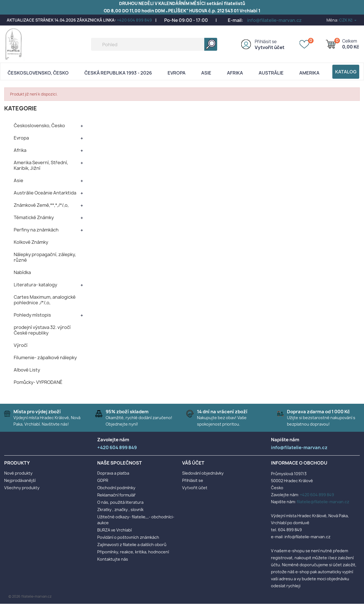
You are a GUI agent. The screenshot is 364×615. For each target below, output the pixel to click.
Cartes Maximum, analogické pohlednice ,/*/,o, (45, 300)
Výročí (21, 345)
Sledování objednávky (203, 473)
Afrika (235, 73)
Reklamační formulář (116, 495)
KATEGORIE (21, 108)
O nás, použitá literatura (120, 502)
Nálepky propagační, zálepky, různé (45, 257)
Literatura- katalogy (35, 285)
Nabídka (22, 272)
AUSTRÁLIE (271, 73)
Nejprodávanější (20, 480)
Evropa (177, 73)
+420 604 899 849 (134, 20)
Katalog (346, 72)
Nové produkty (18, 473)
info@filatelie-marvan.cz (274, 20)
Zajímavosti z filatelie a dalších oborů (132, 545)
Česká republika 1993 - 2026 (118, 73)
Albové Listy (27, 370)
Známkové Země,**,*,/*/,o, (41, 205)
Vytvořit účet (270, 47)
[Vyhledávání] (154, 44)
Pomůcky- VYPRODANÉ (38, 382)
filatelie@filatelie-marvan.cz (323, 502)
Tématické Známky (34, 217)
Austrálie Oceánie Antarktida (45, 193)
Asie (206, 73)
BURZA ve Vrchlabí (114, 530)
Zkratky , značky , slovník (120, 510)
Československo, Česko (38, 73)
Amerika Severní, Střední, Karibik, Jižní (41, 165)
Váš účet (193, 463)
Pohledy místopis (32, 315)
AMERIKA (309, 73)
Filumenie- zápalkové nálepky (45, 358)
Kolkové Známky (31, 242)
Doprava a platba (113, 473)
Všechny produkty (22, 488)
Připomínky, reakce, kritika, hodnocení (133, 552)
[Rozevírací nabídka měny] (348, 20)
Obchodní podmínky (116, 488)
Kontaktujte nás (113, 559)
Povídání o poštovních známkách (128, 537)
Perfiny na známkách (36, 230)
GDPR (103, 480)
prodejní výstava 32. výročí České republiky (42, 330)
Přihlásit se (266, 42)
